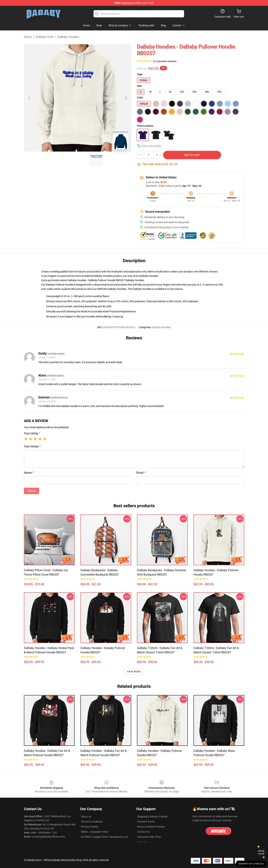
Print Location (145, 126)
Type (140, 74)
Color (140, 98)
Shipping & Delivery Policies (152, 817)
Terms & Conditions (92, 822)
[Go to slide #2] (78, 160)
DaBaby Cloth (44, 37)
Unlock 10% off (261, 852)
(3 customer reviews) (165, 61)
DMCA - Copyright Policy (95, 832)
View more (134, 672)
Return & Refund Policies (151, 827)
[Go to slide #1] (59, 160)
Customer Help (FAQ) (149, 837)
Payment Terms (146, 822)
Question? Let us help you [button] (251, 864)
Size (139, 86)
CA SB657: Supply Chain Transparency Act (105, 837)
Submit (32, 491)
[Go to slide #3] (96, 160)
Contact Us (143, 832)
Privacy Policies (90, 827)
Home (28, 37)
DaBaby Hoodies (68, 37)
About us (86, 817)
